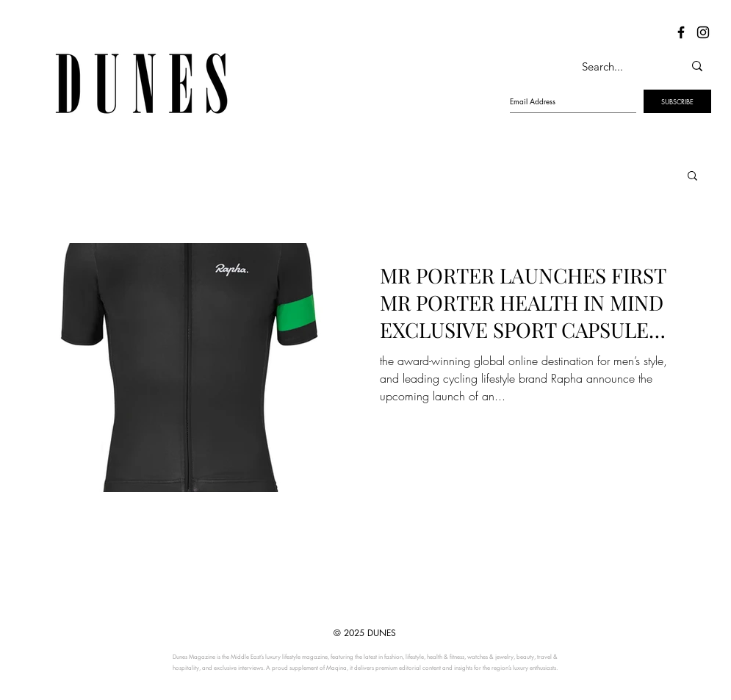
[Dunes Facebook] (681, 32)
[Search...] (617, 66)
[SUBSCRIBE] (677, 101)
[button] (692, 177)
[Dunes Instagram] (703, 32)
